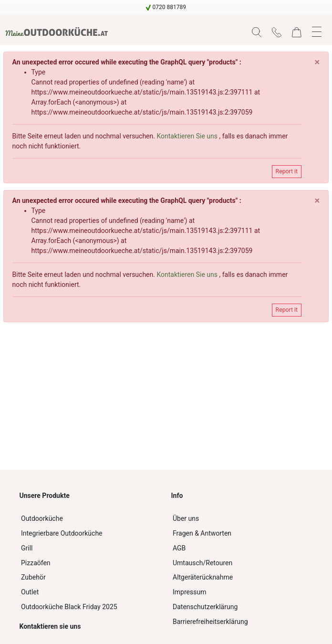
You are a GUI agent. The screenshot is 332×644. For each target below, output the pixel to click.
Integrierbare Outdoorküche (62, 533)
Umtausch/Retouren (202, 563)
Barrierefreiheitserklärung (210, 622)
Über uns (186, 518)
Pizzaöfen (36, 563)
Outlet (30, 592)
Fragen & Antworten (202, 533)
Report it (287, 171)
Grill (27, 548)
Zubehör (33, 577)
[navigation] (166, 7)
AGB (179, 548)
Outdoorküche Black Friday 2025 (69, 607)
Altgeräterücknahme (203, 577)
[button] (257, 32)
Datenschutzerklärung (205, 607)
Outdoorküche (42, 518)
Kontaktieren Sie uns (188, 136)
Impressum (189, 592)
